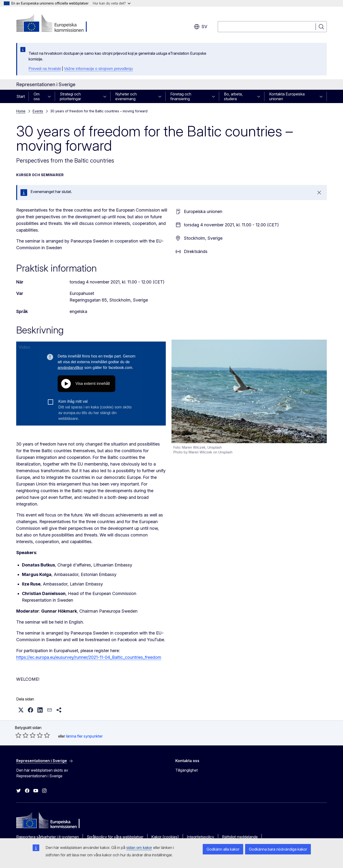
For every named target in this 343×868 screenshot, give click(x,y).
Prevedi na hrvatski (45, 69)
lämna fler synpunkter (84, 736)
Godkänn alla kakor (223, 849)
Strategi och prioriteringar (70, 96)
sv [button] (201, 27)
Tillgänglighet (187, 770)
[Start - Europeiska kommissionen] (55, 24)
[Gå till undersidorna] (51, 96)
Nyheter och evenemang (126, 96)
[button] (21, 710)
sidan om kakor (139, 848)
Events (38, 111)
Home (21, 111)
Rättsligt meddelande (240, 837)
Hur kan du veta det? (112, 3)
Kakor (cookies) (165, 837)
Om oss (37, 96)
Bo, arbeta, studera (233, 96)
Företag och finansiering (181, 96)
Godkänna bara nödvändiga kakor (278, 849)
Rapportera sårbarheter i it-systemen (48, 837)
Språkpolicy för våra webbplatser (115, 837)
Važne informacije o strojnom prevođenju (98, 69)
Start (21, 96)
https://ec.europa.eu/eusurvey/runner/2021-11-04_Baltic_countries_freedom (89, 657)
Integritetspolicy (200, 837)
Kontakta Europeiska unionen (287, 96)
